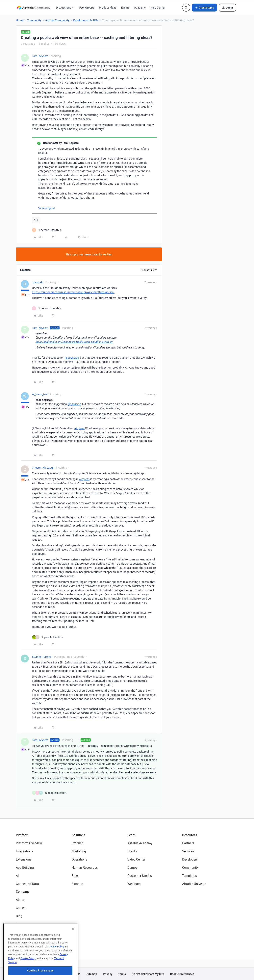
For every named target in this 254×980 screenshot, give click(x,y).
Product (77, 843)
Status (21, 924)
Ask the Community (57, 20)
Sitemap (92, 974)
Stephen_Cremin (42, 657)
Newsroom (23, 932)
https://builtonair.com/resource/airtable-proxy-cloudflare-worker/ (73, 292)
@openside (72, 358)
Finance (77, 884)
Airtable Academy (140, 843)
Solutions (78, 835)
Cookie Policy (56, 962)
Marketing (79, 851)
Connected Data (27, 884)
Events (125, 7)
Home (20, 20)
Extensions (24, 859)
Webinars (134, 884)
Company (23, 891)
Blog (19, 916)
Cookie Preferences (182, 974)
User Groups (87, 7)
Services (188, 851)
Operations (79, 859)
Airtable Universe (194, 884)
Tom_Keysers (40, 56)
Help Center (158, 7)
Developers (190, 859)
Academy (140, 7)
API (36, 220)
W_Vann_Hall (40, 394)
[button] (204, 8)
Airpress (79, 428)
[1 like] (46, 230)
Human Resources (85, 867)
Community (34, 20)
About (20, 900)
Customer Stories (140, 876)
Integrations (25, 851)
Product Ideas (108, 7)
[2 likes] (47, 637)
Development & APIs (86, 20)
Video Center (136, 859)
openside (38, 282)
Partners (188, 843)
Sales (76, 876)
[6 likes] (49, 793)
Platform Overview (29, 843)
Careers (21, 908)
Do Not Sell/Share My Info (148, 974)
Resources (190, 835)
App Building (25, 867)
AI (17, 876)
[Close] (73, 944)
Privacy (108, 974)
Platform (22, 835)
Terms (122, 974)
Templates (190, 876)
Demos (132, 867)
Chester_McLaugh (43, 467)
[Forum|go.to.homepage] (34, 8)
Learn (131, 835)
